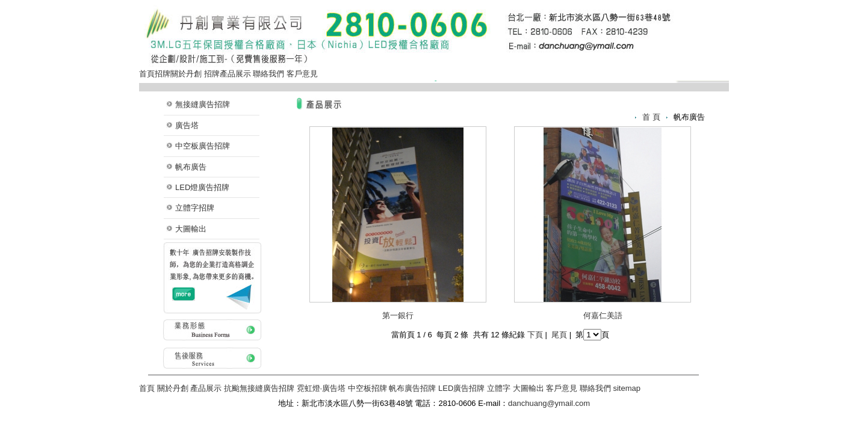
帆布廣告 (191, 167)
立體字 (499, 388)
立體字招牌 (195, 208)
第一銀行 (398, 315)
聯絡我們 (268, 74)
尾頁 (559, 335)
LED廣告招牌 (461, 388)
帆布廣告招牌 (412, 388)
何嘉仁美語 (603, 315)
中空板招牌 (367, 388)
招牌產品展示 (228, 74)
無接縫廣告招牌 (203, 104)
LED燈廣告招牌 (202, 187)
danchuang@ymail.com (549, 403)
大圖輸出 (191, 229)
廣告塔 (187, 125)
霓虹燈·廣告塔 (321, 388)
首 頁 (651, 117)
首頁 (147, 74)
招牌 (163, 74)
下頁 (535, 335)
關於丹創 (186, 74)
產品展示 (206, 388)
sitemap (627, 388)
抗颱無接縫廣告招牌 (259, 388)
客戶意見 (302, 74)
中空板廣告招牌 (203, 146)
